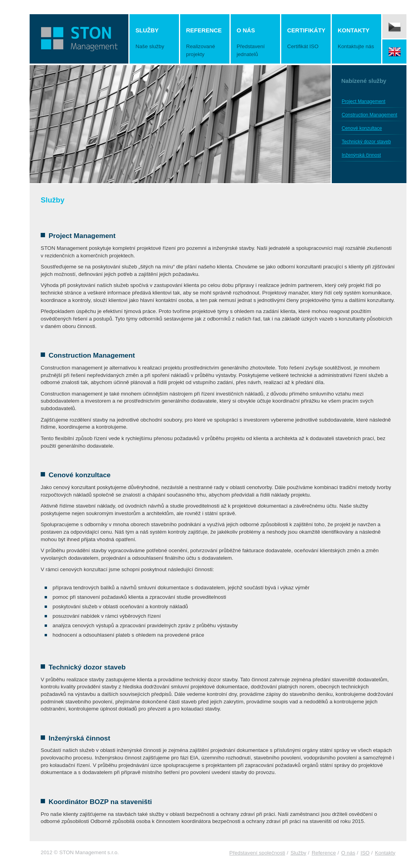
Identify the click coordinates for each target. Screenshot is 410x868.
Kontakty (356, 39)
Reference (205, 43)
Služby (154, 39)
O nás (255, 43)
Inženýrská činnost (361, 155)
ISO (365, 853)
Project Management (364, 101)
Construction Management (370, 115)
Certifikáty (306, 39)
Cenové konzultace (362, 128)
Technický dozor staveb (366, 142)
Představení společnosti (258, 853)
